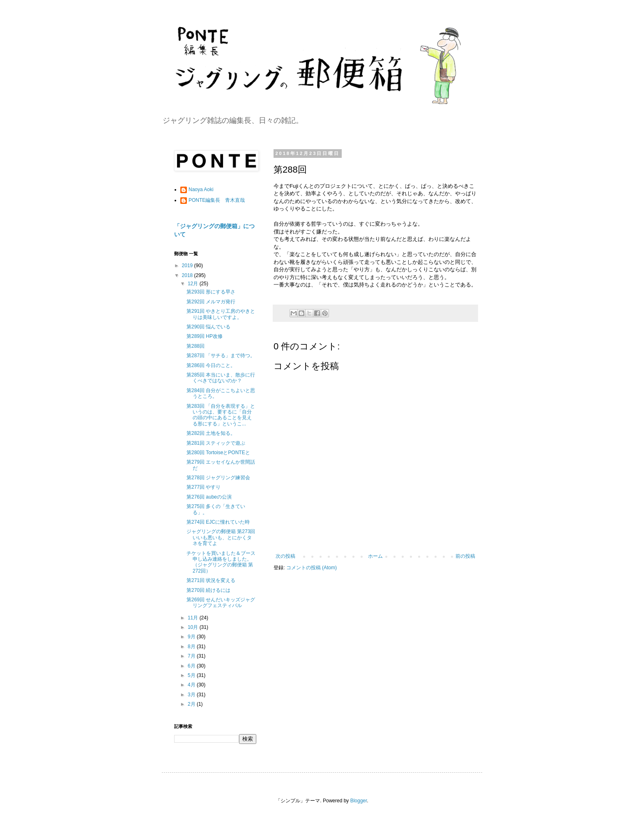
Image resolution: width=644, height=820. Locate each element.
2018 (188, 275)
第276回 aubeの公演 (209, 497)
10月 (194, 627)
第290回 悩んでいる (208, 327)
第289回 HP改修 (205, 336)
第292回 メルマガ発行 (211, 302)
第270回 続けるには (208, 590)
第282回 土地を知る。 (211, 433)
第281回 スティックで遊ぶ (216, 443)
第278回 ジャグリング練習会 (218, 478)
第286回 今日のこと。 (211, 365)
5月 (192, 675)
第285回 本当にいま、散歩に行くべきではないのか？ (221, 378)
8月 (192, 647)
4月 (192, 685)
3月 (192, 695)
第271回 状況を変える (211, 580)
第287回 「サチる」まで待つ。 (221, 356)
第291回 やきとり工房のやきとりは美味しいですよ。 (221, 314)
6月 (192, 666)
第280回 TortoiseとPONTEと (218, 453)
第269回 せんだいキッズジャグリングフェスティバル (221, 603)
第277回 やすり (204, 487)
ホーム (375, 556)
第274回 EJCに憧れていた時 (218, 522)
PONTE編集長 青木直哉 (217, 200)
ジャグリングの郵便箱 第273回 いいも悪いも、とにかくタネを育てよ (221, 537)
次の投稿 (285, 556)
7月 (192, 656)
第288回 (195, 346)
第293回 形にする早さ (211, 292)
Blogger (359, 801)
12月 (194, 284)
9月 (192, 637)
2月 (192, 704)
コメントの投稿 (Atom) (312, 568)
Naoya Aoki (201, 189)
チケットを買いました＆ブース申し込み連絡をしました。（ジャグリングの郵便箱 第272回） (221, 562)
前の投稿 (465, 556)
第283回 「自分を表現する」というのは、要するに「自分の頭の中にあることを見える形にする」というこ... (221, 415)
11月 (194, 618)
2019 (188, 266)
